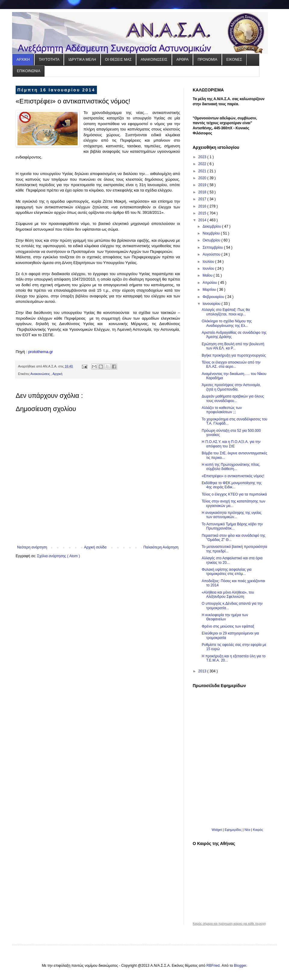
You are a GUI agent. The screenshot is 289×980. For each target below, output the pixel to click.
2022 (203, 164)
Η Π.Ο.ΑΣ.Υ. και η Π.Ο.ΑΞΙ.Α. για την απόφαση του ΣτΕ (231, 444)
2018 (203, 192)
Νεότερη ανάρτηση (32, 547)
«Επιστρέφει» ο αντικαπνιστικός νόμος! (233, 476)
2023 (203, 157)
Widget (217, 830)
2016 (203, 206)
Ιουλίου (209, 262)
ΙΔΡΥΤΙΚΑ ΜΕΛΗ (82, 60)
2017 (203, 199)
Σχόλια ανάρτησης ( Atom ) (59, 556)
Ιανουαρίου (212, 304)
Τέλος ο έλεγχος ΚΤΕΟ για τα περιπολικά (234, 494)
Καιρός (258, 830)
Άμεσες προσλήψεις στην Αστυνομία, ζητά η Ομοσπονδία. (231, 387)
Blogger (240, 966)
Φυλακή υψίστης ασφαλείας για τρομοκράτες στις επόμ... (227, 572)
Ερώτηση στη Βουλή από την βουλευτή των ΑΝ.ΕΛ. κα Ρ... (233, 346)
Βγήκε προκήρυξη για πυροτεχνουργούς (234, 355)
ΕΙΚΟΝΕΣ (234, 60)
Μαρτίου (210, 290)
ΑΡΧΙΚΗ (23, 60)
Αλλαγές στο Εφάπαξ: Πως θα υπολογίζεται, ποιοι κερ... (226, 312)
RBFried (213, 966)
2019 (203, 185)
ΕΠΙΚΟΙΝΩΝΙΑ (29, 71)
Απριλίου (210, 283)
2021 (203, 171)
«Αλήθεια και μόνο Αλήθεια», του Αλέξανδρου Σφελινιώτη (228, 594)
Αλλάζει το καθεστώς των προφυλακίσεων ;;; (222, 410)
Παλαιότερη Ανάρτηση (161, 547)
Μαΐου (208, 275)
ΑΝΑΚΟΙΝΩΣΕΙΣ (154, 60)
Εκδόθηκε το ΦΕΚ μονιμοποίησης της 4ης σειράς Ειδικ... (232, 485)
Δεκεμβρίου (212, 226)
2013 (203, 671)
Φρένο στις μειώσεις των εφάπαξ (228, 626)
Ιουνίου (209, 269)
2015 (203, 213)
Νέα (248, 830)
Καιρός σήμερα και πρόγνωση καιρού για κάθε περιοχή (229, 924)
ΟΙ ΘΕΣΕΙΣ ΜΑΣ (118, 60)
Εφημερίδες (233, 830)
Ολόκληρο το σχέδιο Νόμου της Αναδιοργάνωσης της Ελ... (227, 323)
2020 (203, 178)
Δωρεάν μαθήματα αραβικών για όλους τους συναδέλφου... (233, 398)
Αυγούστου (212, 254)
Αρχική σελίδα (95, 547)
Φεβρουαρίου (214, 297)
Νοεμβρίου (212, 233)
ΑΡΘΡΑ (182, 60)
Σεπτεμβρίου (213, 247)
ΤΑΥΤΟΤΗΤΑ (49, 60)
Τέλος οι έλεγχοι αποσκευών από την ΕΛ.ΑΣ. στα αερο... (231, 364)
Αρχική (57, 374)
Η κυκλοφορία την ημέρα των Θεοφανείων (225, 617)
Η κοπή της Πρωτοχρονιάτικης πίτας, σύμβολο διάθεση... (231, 467)
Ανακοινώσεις (41, 374)
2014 (203, 220)
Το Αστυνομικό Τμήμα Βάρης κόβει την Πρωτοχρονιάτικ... (232, 526)
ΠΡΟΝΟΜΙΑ (207, 60)
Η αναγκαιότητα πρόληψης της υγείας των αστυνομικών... (232, 515)
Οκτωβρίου (212, 240)
